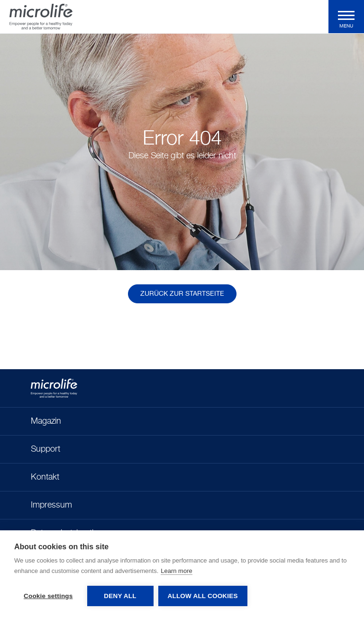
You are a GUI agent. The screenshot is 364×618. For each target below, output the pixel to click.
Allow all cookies (203, 596)
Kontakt (45, 477)
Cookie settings (48, 596)
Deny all (120, 596)
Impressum (51, 505)
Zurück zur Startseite (182, 294)
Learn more (176, 571)
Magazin (46, 421)
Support (45, 449)
